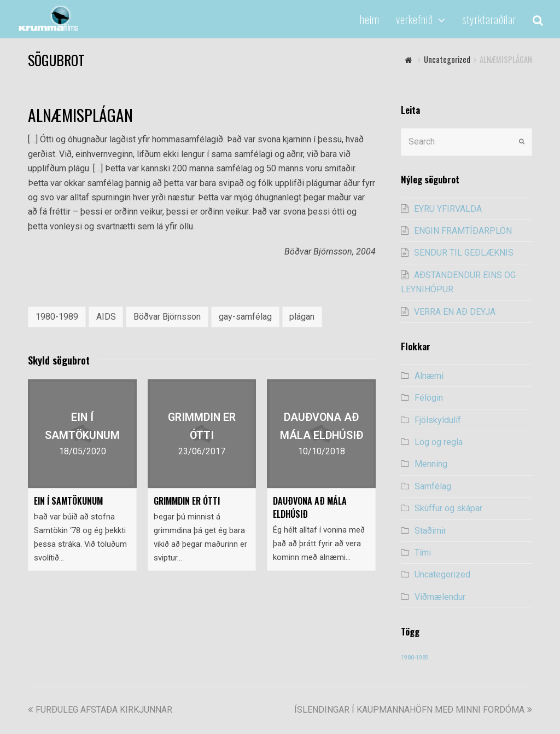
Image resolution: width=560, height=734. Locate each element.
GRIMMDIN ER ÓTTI (187, 501)
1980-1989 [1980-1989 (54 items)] (415, 658)
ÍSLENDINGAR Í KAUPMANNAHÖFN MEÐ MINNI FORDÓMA (413, 710)
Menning (431, 464)
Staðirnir (430, 531)
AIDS (106, 317)
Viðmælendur (440, 597)
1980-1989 (57, 317)
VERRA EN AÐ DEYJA (455, 312)
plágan (302, 317)
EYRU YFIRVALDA (448, 209)
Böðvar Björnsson (167, 317)
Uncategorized (442, 574)
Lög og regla (439, 442)
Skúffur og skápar (448, 508)
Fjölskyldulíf (438, 420)
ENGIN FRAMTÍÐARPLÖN (463, 231)
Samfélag (433, 486)
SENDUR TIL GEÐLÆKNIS (464, 253)
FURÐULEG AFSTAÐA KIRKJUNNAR (100, 710)
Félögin (429, 398)
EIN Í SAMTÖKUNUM (68, 501)
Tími (423, 553)
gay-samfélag (245, 317)
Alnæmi (429, 376)
